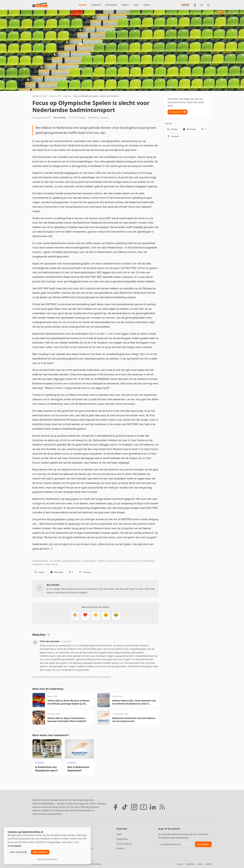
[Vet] (75, 616)
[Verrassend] (106, 616)
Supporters (122, 839)
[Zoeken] (209, 5)
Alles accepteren (40, 852)
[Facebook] (115, 807)
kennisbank (111, 5)
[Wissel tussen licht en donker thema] (202, 5)
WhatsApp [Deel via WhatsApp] (57, 572)
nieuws (83, 5)
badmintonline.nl (40, 96)
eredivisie (96, 5)
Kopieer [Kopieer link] (40, 572)
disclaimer (190, 864)
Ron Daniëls (60, 118)
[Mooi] (85, 616)
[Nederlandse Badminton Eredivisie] (185, 5)
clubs (136, 5)
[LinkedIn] (153, 807)
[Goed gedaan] (96, 616)
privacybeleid (14, 846)
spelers (125, 5)
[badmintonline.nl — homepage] (40, 5)
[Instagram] (134, 807)
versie (200, 864)
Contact (120, 848)
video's (147, 5)
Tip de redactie (124, 844)
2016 (59, 96)
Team (119, 834)
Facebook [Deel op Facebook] (85, 572)
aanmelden (203, 844)
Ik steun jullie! (178, 112)
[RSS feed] (162, 807)
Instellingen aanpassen (47, 859)
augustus (67, 96)
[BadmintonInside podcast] (195, 5)
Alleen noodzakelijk (18, 852)
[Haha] (116, 616)
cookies (208, 864)
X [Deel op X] (71, 572)
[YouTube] (143, 807)
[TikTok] (125, 807)
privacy (180, 864)
